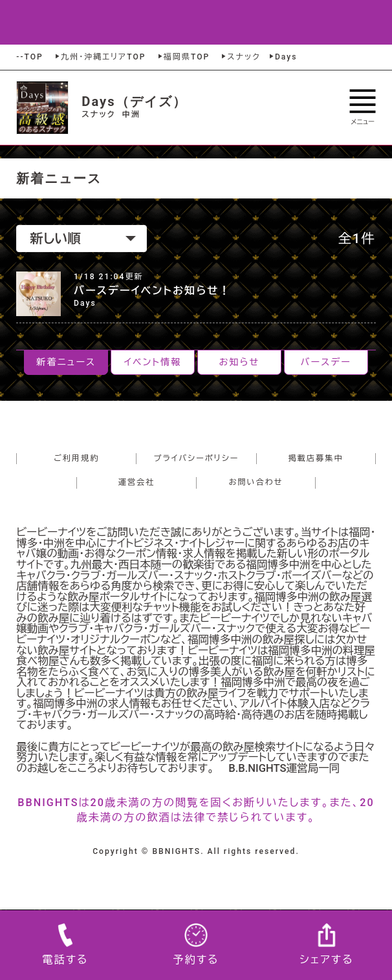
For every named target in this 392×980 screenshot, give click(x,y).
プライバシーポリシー (197, 458)
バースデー (326, 362)
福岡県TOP (183, 57)
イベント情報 (153, 362)
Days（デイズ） (134, 101)
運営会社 (137, 482)
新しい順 (83, 239)
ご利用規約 (76, 458)
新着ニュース (66, 362)
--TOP (30, 57)
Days (282, 57)
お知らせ (240, 362)
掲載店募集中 (316, 458)
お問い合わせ (256, 482)
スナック (240, 57)
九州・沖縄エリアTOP (100, 57)
